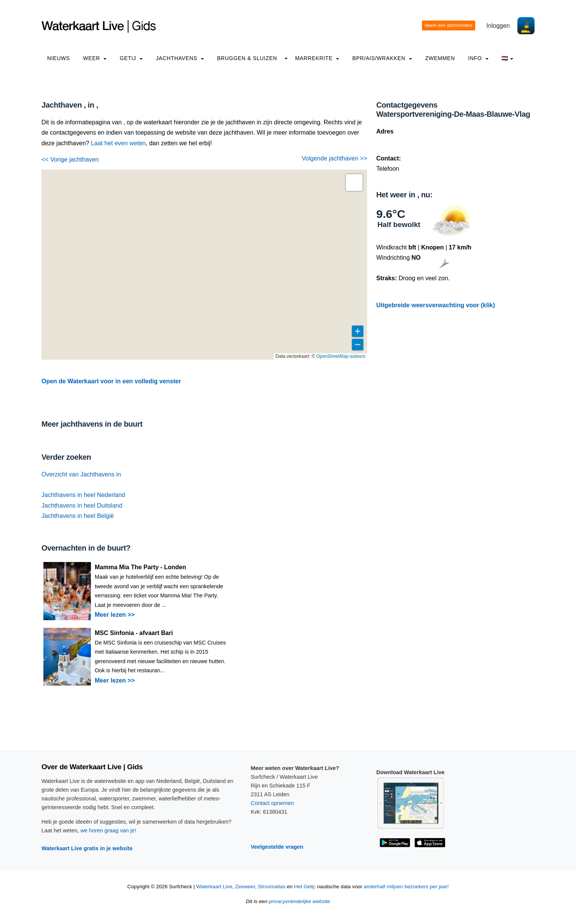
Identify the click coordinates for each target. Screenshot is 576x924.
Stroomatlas (272, 887)
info (478, 58)
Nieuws (59, 58)
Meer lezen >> (115, 615)
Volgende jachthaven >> (334, 158)
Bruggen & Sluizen (247, 58)
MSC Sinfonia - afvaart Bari (134, 633)
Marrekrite (317, 58)
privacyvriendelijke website (300, 901)
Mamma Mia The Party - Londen (140, 567)
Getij (131, 58)
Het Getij (304, 887)
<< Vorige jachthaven (70, 160)
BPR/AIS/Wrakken (382, 58)
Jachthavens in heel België (78, 516)
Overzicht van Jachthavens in (81, 474)
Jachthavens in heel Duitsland (82, 506)
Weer (95, 58)
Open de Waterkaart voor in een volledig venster (111, 381)
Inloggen (498, 26)
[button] (354, 183)
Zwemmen (440, 58)
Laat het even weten (118, 143)
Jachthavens (180, 58)
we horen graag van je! (108, 830)
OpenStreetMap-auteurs (341, 356)
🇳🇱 (507, 58)
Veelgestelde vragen (277, 847)
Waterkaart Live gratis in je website (87, 848)
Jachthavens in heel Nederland (83, 495)
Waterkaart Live (214, 887)
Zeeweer (245, 887)
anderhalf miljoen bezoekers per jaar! (406, 887)
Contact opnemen (272, 803)
